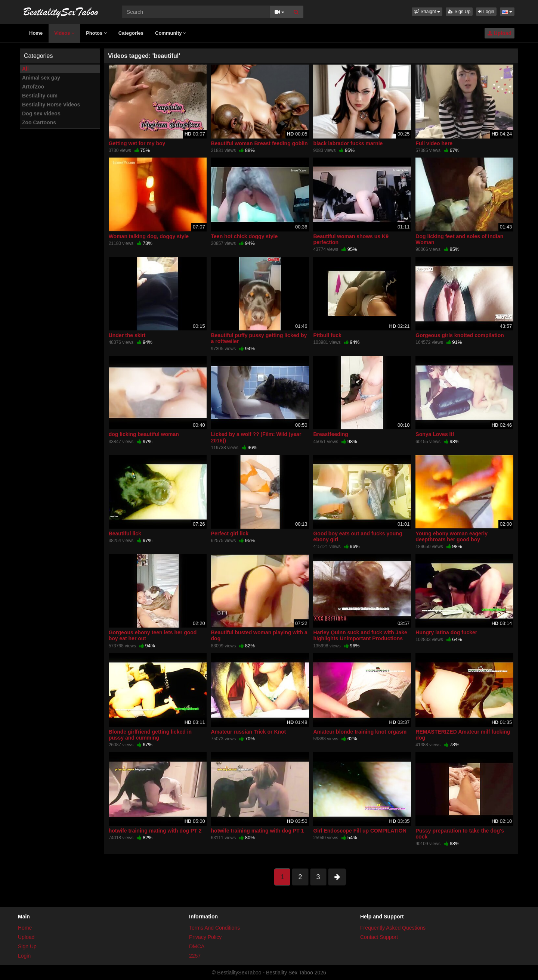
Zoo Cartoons (39, 122)
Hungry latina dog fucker (446, 632)
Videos (64, 33)
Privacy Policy (205, 937)
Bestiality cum (40, 96)
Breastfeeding (330, 434)
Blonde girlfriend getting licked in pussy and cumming (150, 735)
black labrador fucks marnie (348, 143)
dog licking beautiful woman (144, 434)
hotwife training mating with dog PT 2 (155, 831)
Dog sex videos (41, 113)
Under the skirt (127, 335)
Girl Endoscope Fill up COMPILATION (360, 831)
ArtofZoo (33, 87)
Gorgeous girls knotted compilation (460, 335)
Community (171, 33)
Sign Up (459, 12)
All (25, 69)
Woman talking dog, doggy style (149, 236)
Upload (500, 33)
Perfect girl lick (230, 533)
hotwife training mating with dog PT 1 (258, 831)
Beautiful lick (125, 533)
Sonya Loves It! (435, 434)
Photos (96, 33)
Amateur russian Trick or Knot (249, 732)
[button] (427, 12)
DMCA (197, 946)
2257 (195, 956)
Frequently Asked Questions (393, 928)
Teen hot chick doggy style (245, 236)
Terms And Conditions (214, 928)
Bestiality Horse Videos (51, 105)
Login (486, 12)
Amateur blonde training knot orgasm (360, 732)
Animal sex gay (41, 78)
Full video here (434, 143)
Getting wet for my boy (137, 143)
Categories (131, 33)
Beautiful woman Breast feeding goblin (259, 143)
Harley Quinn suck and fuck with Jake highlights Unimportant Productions (360, 635)
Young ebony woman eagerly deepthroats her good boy (452, 536)
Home (36, 33)
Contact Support (379, 937)
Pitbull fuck (327, 335)
